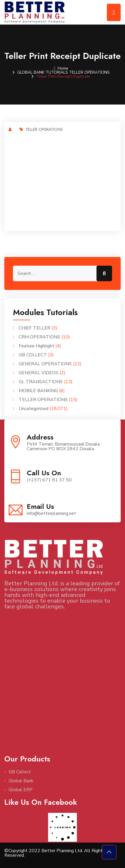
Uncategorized (34, 409)
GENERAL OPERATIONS (45, 364)
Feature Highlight (36, 346)
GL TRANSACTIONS (41, 382)
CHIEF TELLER (35, 328)
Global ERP (21, 790)
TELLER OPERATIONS (89, 72)
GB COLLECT (33, 355)
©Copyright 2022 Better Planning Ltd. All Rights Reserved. (55, 853)
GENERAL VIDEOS (39, 373)
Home (61, 68)
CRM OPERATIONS (39, 337)
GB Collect (20, 772)
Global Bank (21, 781)
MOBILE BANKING (38, 391)
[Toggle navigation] (114, 12)
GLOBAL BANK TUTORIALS (43, 72)
